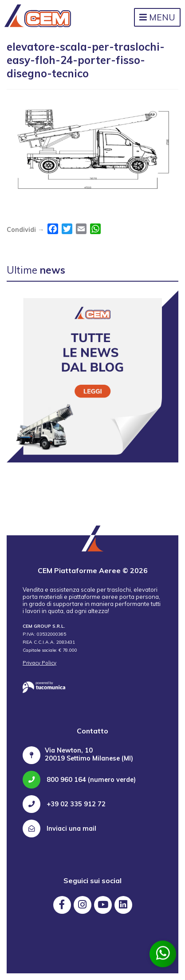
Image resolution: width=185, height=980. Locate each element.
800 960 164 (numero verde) (79, 780)
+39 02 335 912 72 (64, 804)
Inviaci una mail (59, 829)
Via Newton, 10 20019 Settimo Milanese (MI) (89, 754)
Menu (157, 17)
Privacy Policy (39, 663)
